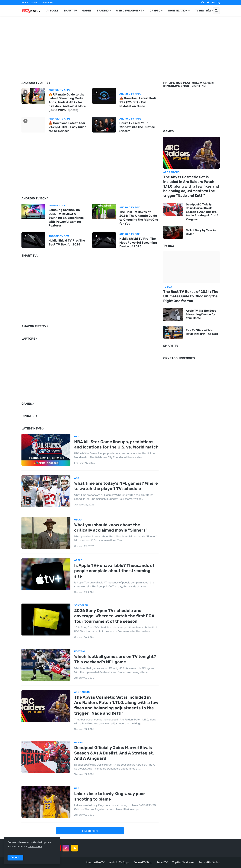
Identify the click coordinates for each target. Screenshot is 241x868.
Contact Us (47, 3)
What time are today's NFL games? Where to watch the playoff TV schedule (116, 486)
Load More (91, 831)
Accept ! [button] (15, 858)
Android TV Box (143, 862)
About (34, 3)
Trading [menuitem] (103, 11)
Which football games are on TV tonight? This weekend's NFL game (115, 659)
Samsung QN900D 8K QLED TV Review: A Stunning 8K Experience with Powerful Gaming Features (66, 218)
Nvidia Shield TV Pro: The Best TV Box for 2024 (67, 242)
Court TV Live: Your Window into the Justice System (137, 127)
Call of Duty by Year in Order (201, 232)
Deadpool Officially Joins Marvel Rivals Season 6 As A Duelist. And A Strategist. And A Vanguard (114, 753)
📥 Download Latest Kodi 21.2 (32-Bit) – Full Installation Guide (138, 102)
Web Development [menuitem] (129, 11)
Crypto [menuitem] (155, 11)
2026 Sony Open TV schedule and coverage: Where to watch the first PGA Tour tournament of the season (114, 616)
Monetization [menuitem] (178, 11)
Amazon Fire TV (95, 862)
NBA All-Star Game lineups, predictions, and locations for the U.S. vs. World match (116, 445)
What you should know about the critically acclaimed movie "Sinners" (111, 528)
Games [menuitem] (87, 11)
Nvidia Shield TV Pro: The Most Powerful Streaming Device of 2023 (138, 243)
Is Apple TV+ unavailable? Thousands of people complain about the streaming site (114, 571)
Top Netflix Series (209, 862)
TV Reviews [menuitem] (203, 11)
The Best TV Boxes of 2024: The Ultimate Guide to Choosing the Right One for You (139, 218)
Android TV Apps (119, 862)
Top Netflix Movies (183, 862)
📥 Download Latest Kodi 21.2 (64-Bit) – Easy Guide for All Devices (67, 127)
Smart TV (162, 862)
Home (25, 3)
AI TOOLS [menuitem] (52, 11)
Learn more (35, 846)
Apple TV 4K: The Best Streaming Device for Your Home (201, 314)
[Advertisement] (121, 46)
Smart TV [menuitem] (70, 11)
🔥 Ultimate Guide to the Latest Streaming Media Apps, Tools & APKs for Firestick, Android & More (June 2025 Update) (67, 102)
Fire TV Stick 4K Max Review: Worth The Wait (202, 332)
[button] (209, 11)
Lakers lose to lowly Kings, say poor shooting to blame (110, 796)
